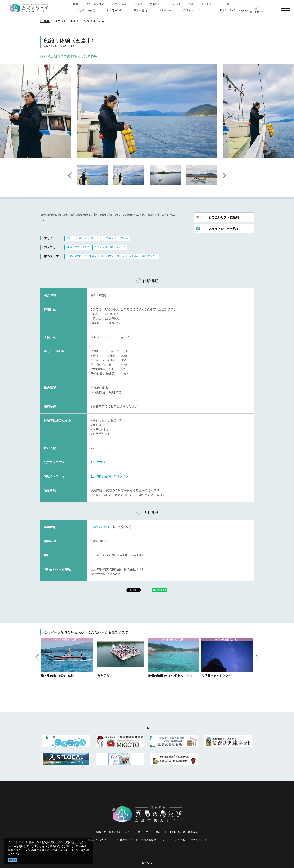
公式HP (98, 462)
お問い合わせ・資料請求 (184, 832)
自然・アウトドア (77, 247)
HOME (45, 21)
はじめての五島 (86, 10)
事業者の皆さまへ (98, 840)
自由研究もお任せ (112, 256)
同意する (13, 860)
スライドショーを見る (224, 228)
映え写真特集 (115, 10)
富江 (81, 238)
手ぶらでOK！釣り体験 (80, 256)
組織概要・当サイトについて (113, 832)
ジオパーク (165, 10)
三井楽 (107, 238)
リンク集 (143, 832)
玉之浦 (122, 238)
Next (224, 175)
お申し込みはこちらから (109, 476)
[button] (243, 8)
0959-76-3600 (100, 527)
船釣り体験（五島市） (95, 21)
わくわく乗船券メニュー (109, 247)
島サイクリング (192, 10)
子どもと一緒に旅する (142, 256)
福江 (69, 238)
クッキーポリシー (70, 850)
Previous (70, 175)
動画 (159, 832)
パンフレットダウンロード (191, 840)
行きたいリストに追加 (224, 217)
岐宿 (94, 238)
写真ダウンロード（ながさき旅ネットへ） (142, 840)
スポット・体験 (65, 21)
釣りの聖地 (140, 10)
